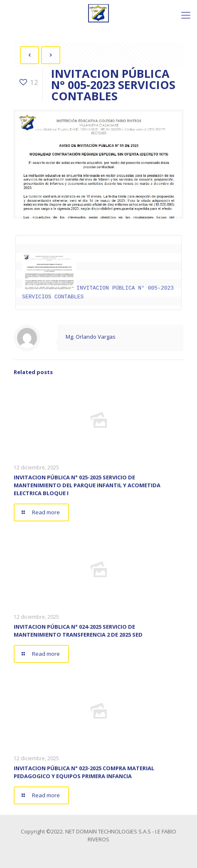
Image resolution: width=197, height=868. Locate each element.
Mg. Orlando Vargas (91, 336)
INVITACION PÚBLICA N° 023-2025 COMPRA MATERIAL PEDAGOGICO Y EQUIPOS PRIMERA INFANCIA (84, 772)
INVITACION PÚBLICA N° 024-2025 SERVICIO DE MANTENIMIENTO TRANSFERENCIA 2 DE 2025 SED (78, 630)
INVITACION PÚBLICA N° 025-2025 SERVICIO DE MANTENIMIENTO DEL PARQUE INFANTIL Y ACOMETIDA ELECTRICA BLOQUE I (87, 485)
